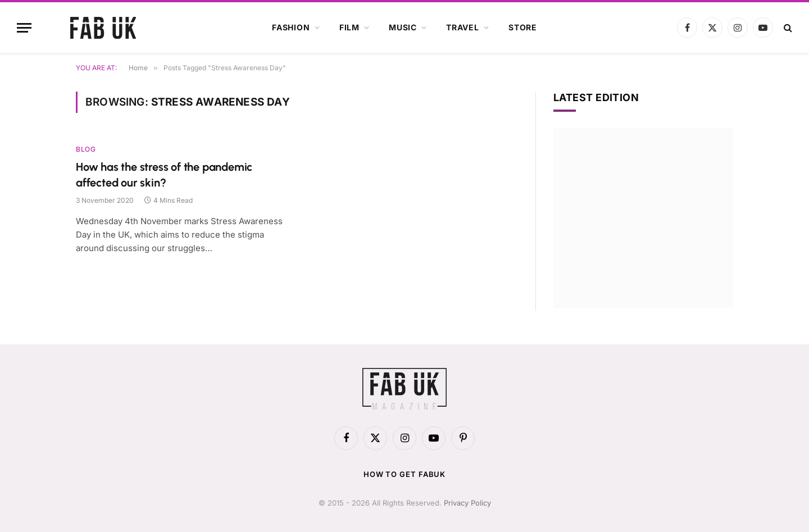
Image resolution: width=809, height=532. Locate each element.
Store (523, 27)
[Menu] (24, 28)
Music (403, 27)
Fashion (291, 27)
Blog (86, 149)
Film (349, 27)
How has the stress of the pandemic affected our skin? (164, 174)
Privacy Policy (467, 503)
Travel (463, 27)
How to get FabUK (405, 474)
